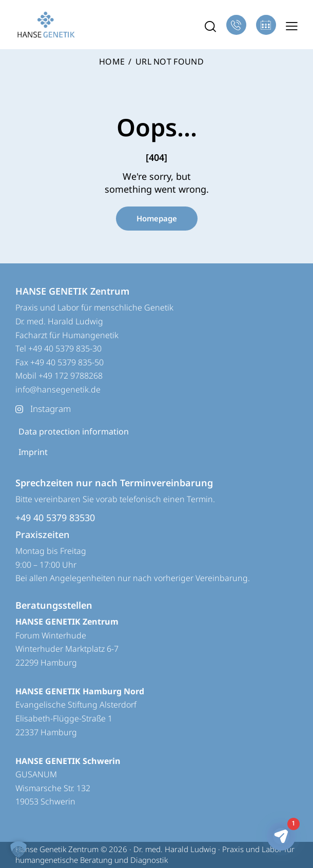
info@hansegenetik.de (58, 389)
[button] (292, 26)
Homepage (157, 218)
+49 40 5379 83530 (55, 518)
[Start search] (210, 26)
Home (112, 62)
